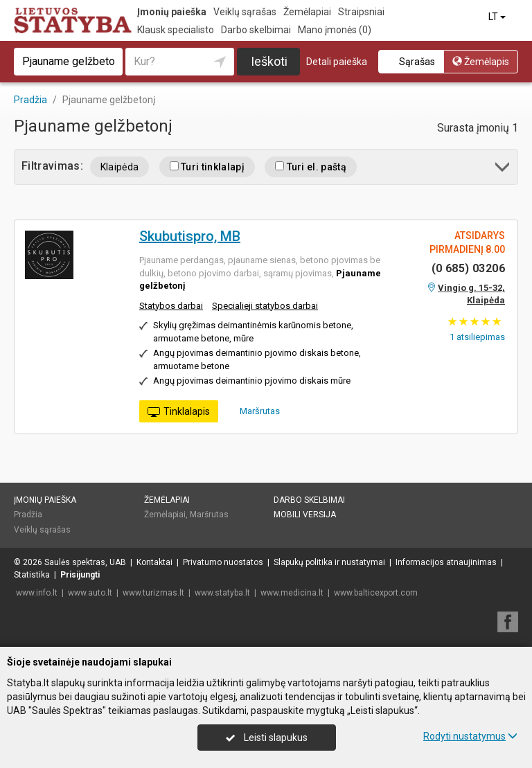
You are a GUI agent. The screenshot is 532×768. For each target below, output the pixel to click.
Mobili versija (305, 515)
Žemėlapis (481, 62)
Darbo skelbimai (256, 30)
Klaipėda (120, 167)
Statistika (32, 575)
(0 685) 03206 (468, 268)
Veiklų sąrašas (245, 12)
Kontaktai (154, 562)
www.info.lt (37, 593)
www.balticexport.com (376, 593)
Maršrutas (255, 411)
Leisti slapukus (267, 738)
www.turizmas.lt (153, 593)
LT (498, 17)
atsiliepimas (477, 337)
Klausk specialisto (176, 30)
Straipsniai (361, 12)
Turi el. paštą (311, 167)
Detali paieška (337, 62)
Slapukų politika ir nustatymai (329, 562)
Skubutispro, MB (190, 236)
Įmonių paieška (172, 12)
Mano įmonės (335, 30)
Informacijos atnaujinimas (446, 562)
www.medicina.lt (292, 593)
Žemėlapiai (307, 12)
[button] (503, 169)
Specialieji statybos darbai (265, 306)
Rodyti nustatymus (470, 736)
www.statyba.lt (222, 593)
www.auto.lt (90, 593)
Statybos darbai (171, 306)
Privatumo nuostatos (223, 562)
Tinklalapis (179, 412)
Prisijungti (80, 575)
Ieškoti (269, 61)
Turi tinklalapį (207, 167)
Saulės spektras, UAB (85, 562)
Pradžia (28, 515)
